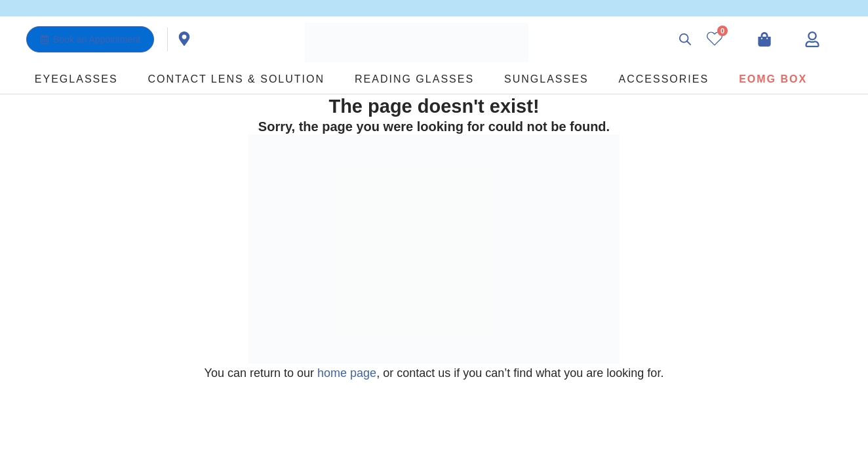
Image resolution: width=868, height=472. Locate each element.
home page (347, 373)
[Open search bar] (685, 39)
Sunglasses (546, 79)
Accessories (664, 79)
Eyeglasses (76, 79)
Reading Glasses (414, 79)
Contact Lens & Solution (236, 79)
